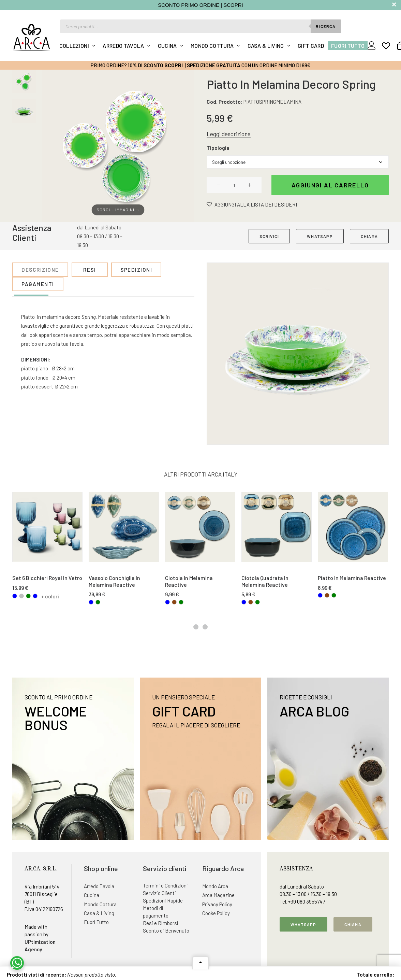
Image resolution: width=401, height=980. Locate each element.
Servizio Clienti (159, 893)
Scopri (174, 65)
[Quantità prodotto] (234, 185)
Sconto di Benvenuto (166, 931)
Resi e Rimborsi (161, 923)
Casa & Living (266, 46)
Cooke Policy (216, 913)
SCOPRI (233, 5)
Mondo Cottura (212, 46)
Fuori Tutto (348, 46)
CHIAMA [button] (369, 236)
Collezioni (74, 46)
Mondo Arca (215, 886)
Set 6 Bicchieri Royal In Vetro (47, 578)
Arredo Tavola (123, 46)
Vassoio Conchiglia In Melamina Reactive (114, 581)
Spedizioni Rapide (163, 900)
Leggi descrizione (229, 134)
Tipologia (218, 148)
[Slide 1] (24, 81)
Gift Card (311, 46)
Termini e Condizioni (165, 885)
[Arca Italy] (32, 37)
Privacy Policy (217, 904)
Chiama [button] (353, 924)
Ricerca (326, 26)
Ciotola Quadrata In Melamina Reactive (265, 581)
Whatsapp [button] (303, 924)
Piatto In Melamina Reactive (352, 578)
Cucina (167, 46)
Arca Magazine (218, 895)
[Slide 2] (24, 111)
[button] (118, 146)
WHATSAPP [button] (320, 236)
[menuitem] (78, 46)
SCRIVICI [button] (269, 236)
